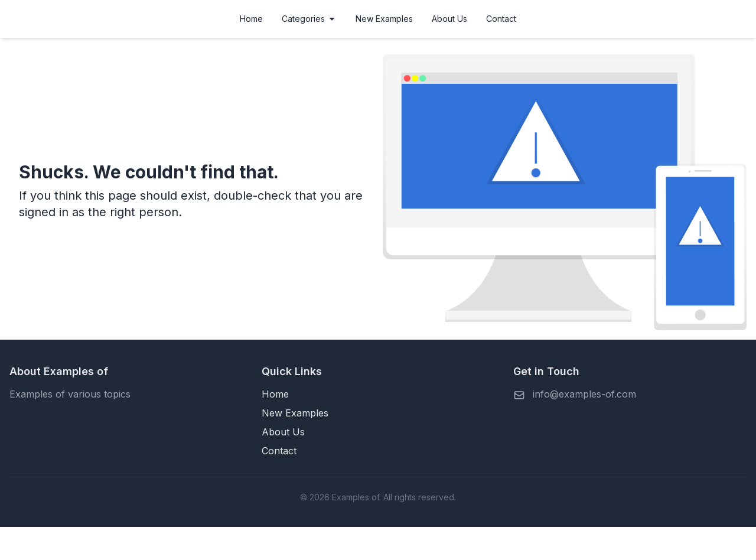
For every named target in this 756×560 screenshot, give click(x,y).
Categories (309, 19)
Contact (501, 19)
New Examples (384, 19)
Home (251, 19)
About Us (449, 19)
